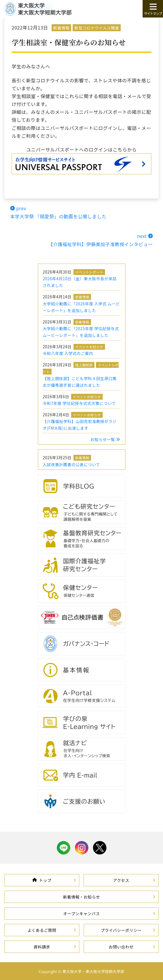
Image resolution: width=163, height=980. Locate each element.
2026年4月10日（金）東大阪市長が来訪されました (80, 281)
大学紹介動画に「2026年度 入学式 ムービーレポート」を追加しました (81, 306)
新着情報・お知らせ (81, 896)
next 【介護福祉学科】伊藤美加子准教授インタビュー (100, 240)
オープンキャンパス (81, 913)
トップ (42, 879)
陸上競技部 (84, 364)
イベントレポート (89, 271)
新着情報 (62, 28)
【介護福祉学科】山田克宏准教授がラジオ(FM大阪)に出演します (80, 424)
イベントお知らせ (89, 346)
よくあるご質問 (42, 929)
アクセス (121, 879)
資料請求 (42, 946)
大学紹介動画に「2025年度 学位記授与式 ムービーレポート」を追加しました (81, 331)
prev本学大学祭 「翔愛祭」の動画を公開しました (59, 212)
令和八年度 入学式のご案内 (68, 353)
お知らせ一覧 (105, 439)
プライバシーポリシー (121, 929)
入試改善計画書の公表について (72, 464)
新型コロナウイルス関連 (97, 28)
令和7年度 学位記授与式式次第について (79, 402)
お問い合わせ (121, 946)
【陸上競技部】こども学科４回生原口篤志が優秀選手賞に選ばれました (80, 381)
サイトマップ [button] (153, 9)
